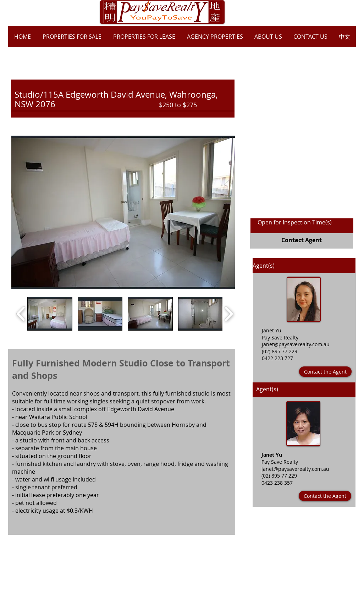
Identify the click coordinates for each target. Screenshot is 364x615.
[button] (123, 212)
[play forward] (229, 314)
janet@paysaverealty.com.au (296, 344)
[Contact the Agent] (325, 372)
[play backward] (21, 314)
